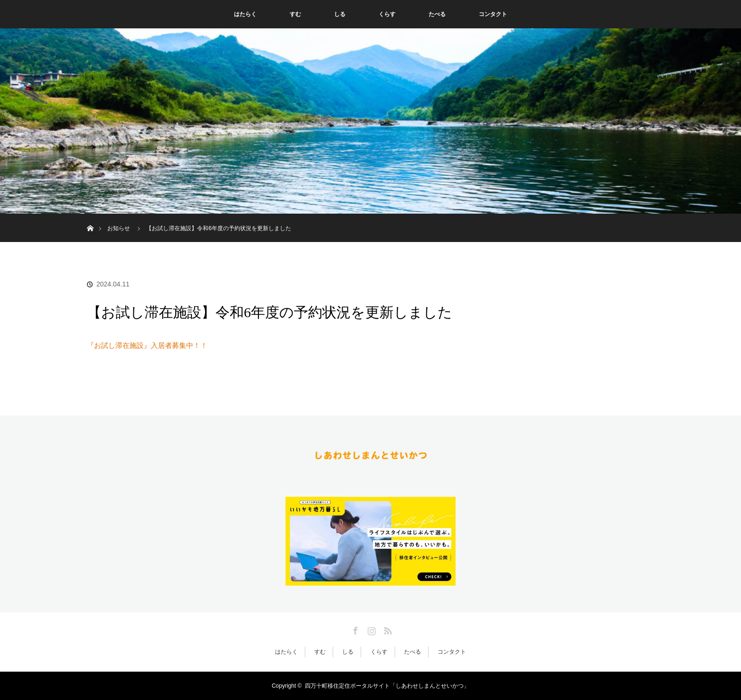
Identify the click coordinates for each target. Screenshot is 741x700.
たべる (437, 14)
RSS (387, 629)
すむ (295, 14)
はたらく (245, 14)
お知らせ (119, 228)
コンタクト (493, 14)
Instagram (370, 629)
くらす (387, 14)
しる (340, 14)
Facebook (354, 629)
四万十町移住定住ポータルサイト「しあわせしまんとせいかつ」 (387, 686)
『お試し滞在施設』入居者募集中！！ (147, 345)
